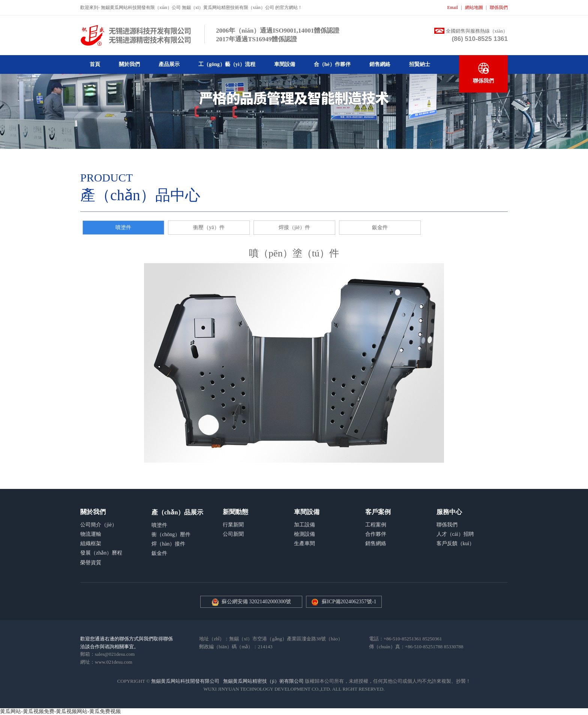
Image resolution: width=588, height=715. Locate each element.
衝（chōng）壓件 (171, 534)
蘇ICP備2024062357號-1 (349, 602)
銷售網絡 (380, 64)
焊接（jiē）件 (294, 227)
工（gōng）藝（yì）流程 (227, 64)
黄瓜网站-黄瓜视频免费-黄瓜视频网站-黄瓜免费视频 (60, 711)
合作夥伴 (376, 534)
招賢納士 (420, 64)
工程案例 (376, 525)
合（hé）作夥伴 (332, 64)
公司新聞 (233, 534)
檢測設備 (304, 534)
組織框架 (91, 543)
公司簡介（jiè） (99, 525)
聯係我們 (499, 7)
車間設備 (285, 64)
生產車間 (304, 543)
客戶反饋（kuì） (456, 543)
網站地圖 (474, 7)
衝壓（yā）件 (209, 227)
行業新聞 (233, 525)
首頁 (95, 64)
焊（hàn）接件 (168, 544)
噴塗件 (123, 227)
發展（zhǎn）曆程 (101, 553)
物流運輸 (91, 534)
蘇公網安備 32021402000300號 (251, 602)
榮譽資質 (91, 563)
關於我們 (129, 64)
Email (453, 7)
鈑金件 (380, 227)
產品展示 (169, 64)
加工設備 (304, 525)
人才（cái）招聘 (455, 534)
